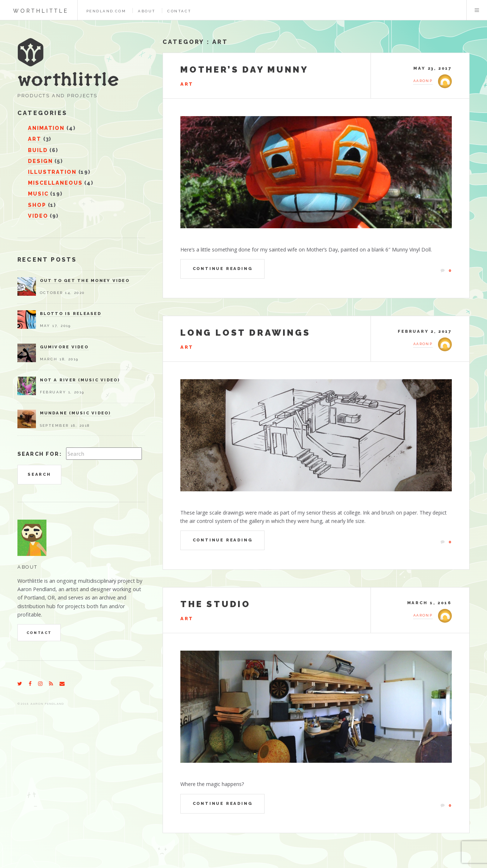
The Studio (216, 604)
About (147, 11)
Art (220, 42)
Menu (477, 10)
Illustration (52, 172)
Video (38, 216)
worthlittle (41, 11)
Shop (37, 205)
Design (40, 161)
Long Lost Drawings (245, 333)
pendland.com (106, 11)
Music (38, 194)
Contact (179, 11)
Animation (46, 128)
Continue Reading (223, 269)
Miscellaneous (55, 183)
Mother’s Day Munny (244, 69)
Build (38, 150)
